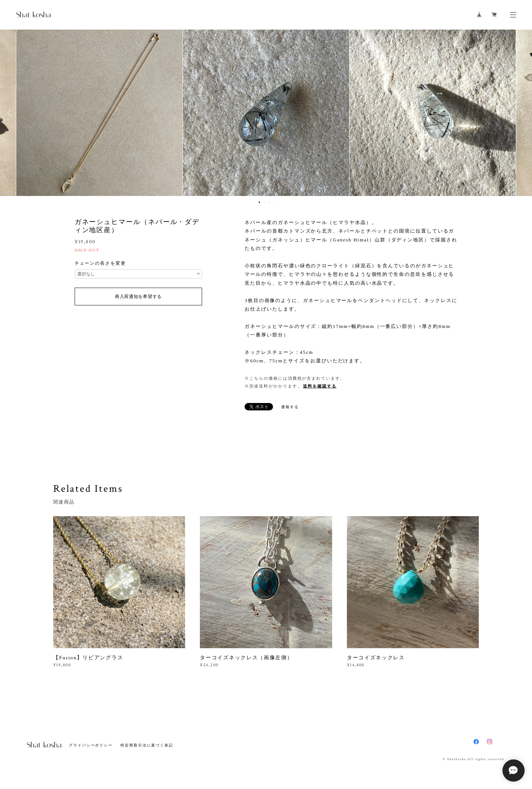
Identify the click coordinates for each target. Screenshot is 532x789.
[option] (266, 113)
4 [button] (274, 202)
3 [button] (269, 202)
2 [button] (264, 202)
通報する (290, 407)
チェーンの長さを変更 (100, 263)
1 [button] (259, 202)
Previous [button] (11, 113)
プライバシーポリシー (91, 745)
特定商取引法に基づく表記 (147, 745)
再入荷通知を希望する (138, 297)
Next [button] (521, 113)
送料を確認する (320, 386)
